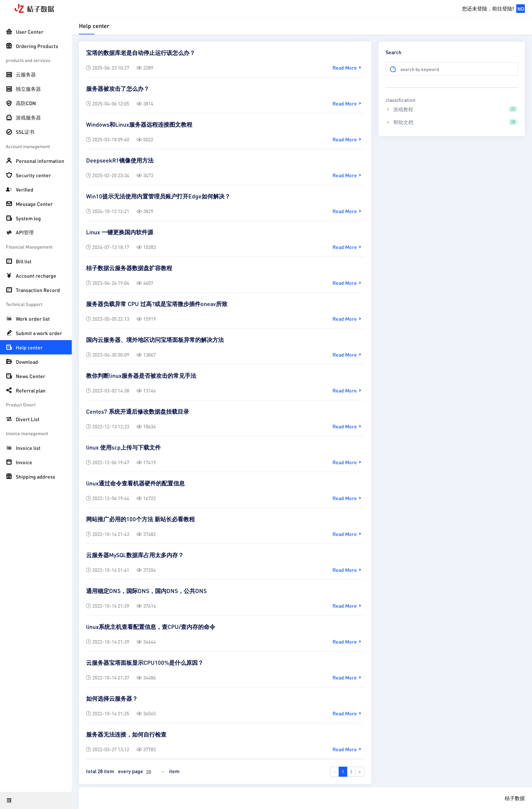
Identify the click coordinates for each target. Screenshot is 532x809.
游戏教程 (452, 109)
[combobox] (156, 772)
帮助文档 (452, 122)
